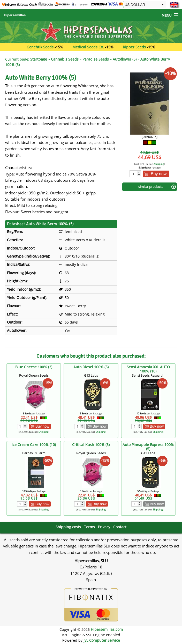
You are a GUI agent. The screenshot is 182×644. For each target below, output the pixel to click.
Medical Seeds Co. (88, 47)
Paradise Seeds (96, 59)
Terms (89, 527)
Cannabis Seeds (65, 59)
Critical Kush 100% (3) (91, 445)
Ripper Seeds (134, 47)
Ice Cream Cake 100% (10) (34, 445)
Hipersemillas (15, 15)
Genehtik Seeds (40, 47)
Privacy (104, 527)
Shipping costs (68, 527)
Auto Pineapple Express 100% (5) (148, 447)
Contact (120, 527)
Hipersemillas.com (107, 629)
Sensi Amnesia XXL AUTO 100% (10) (148, 369)
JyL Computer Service (102, 640)
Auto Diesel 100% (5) (91, 367)
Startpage (39, 59)
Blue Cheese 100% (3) (34, 367)
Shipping (159, 164)
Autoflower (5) (125, 59)
